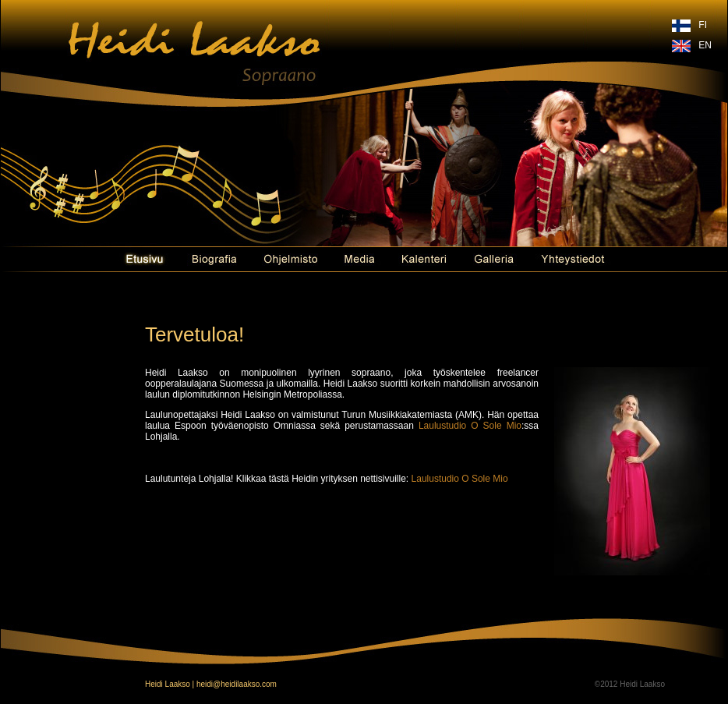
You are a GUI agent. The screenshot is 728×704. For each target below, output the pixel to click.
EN (705, 45)
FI (703, 25)
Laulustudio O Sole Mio (470, 426)
